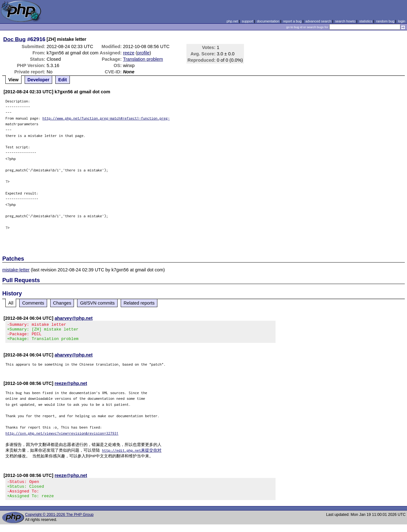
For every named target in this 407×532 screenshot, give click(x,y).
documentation (268, 21)
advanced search (318, 21)
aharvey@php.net (74, 318)
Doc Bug (14, 39)
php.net (232, 21)
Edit (62, 80)
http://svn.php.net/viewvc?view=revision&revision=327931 (62, 437)
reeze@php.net (71, 387)
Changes (62, 303)
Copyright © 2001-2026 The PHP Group (59, 522)
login (402, 21)
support (247, 21)
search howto (345, 21)
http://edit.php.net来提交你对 (132, 454)
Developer (39, 80)
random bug (385, 21)
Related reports (139, 303)
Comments (33, 303)
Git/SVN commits (97, 303)
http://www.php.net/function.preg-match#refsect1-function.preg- (106, 118)
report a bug (292, 21)
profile (143, 53)
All (11, 303)
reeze (129, 53)
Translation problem (143, 59)
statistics (366, 21)
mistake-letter (16, 270)
